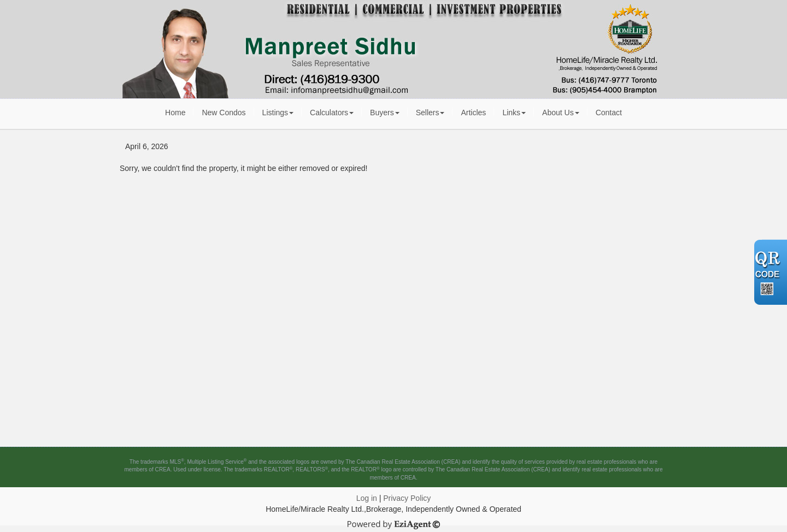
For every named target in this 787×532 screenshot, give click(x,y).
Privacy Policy (407, 498)
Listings (278, 113)
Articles (473, 113)
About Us (561, 113)
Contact (609, 113)
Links (514, 113)
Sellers (430, 113)
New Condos (224, 113)
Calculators (332, 113)
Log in (367, 498)
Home (175, 113)
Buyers (385, 113)
